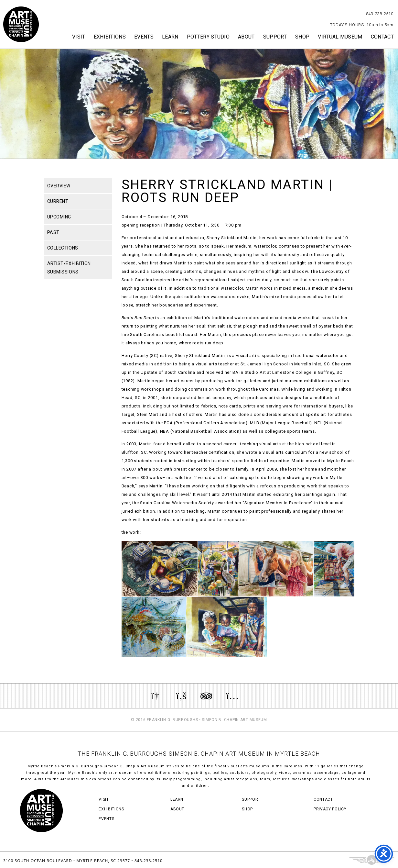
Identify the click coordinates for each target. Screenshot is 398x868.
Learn (170, 37)
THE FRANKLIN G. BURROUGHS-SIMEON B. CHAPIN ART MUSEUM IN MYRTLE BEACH (199, 754)
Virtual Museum (340, 37)
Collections (63, 248)
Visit (79, 37)
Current (58, 201)
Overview (59, 186)
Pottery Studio (208, 37)
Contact (382, 37)
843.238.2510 (380, 14)
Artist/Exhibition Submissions (69, 268)
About (246, 37)
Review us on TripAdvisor (206, 696)
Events (144, 37)
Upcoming (59, 217)
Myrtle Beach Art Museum (21, 24)
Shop (302, 37)
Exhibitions (110, 37)
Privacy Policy (330, 809)
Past (53, 232)
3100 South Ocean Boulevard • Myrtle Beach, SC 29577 (67, 861)
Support (275, 37)
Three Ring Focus (372, 860)
